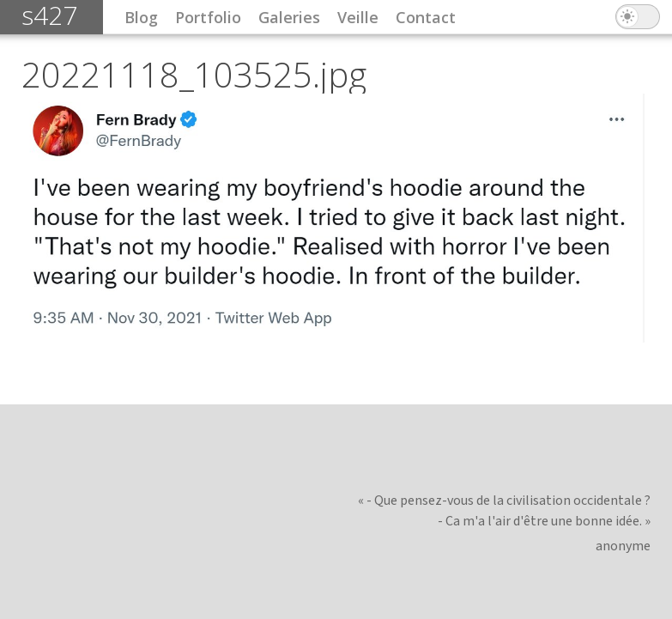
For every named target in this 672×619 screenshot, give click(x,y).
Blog (141, 17)
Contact (426, 17)
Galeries (289, 17)
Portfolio (208, 17)
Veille (358, 17)
